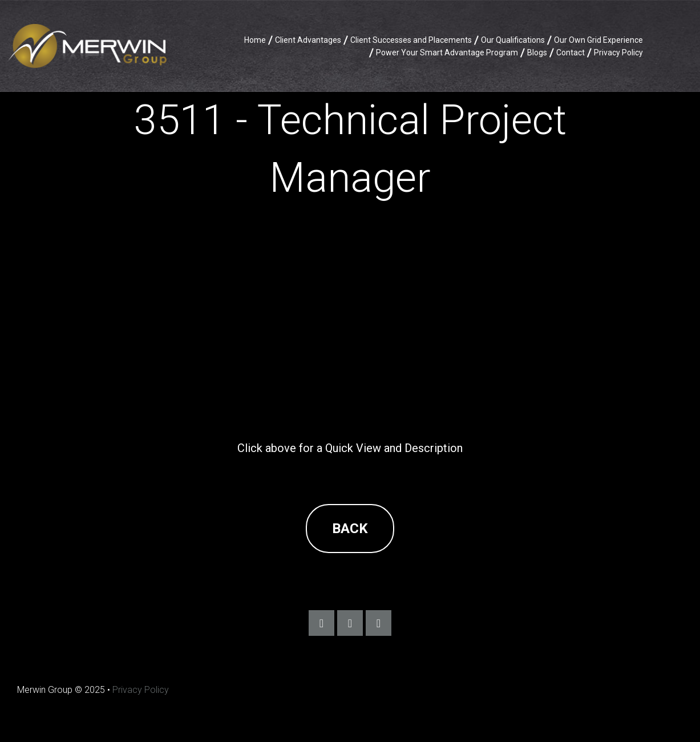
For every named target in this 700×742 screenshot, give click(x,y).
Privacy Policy (618, 53)
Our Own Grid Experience (598, 40)
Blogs (537, 53)
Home (255, 40)
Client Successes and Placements (411, 40)
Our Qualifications (513, 40)
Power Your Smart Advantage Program (447, 53)
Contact (570, 53)
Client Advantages (308, 40)
